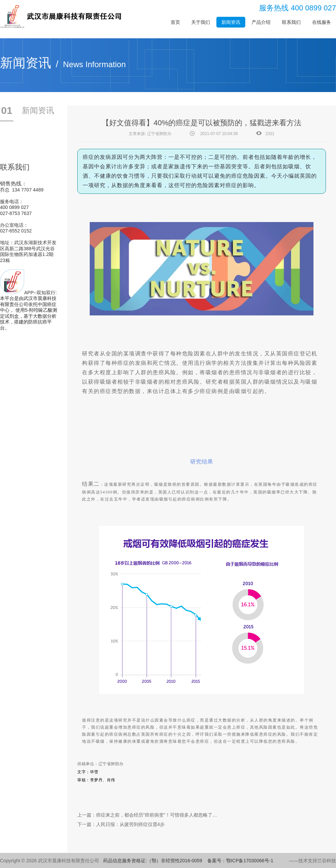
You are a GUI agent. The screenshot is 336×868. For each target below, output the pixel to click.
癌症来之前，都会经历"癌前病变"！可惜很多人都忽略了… (157, 815)
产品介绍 (261, 22)
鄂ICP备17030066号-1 (250, 861)
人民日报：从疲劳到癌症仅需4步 (130, 824)
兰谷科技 (327, 861)
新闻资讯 (231, 22)
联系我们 (291, 22)
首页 (175, 22)
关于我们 (201, 22)
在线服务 (322, 22)
